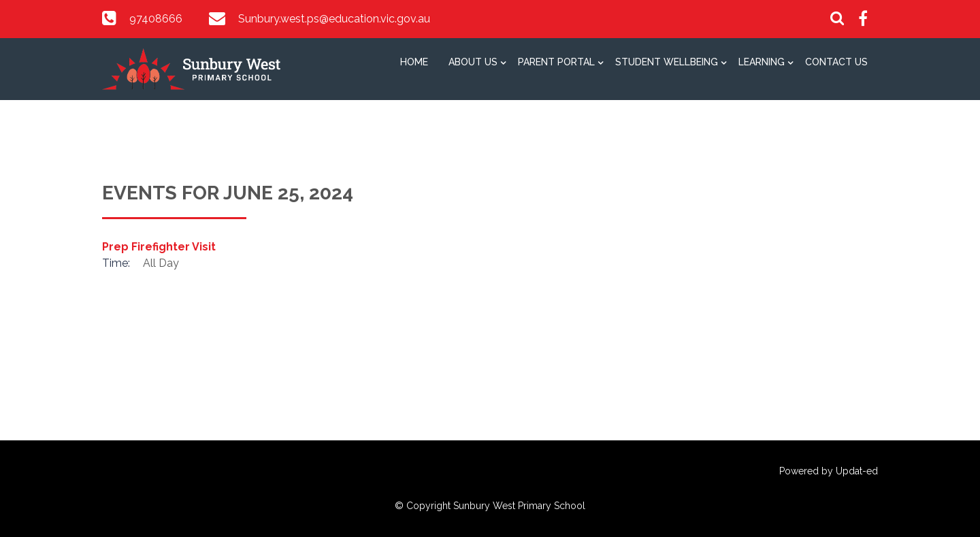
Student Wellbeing (667, 62)
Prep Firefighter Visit (159, 247)
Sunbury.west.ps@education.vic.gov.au (334, 19)
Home (414, 62)
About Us (473, 62)
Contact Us (836, 62)
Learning (762, 62)
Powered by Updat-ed (829, 471)
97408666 (156, 19)
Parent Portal (556, 62)
